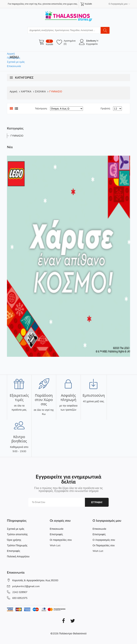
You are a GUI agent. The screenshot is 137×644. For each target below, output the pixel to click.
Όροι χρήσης (14, 540)
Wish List (55, 545)
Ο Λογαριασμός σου (104, 540)
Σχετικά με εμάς (16, 62)
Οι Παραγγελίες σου (104, 545)
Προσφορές (14, 58)
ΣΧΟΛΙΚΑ (40, 92)
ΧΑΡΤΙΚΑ (26, 92)
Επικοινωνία (14, 66)
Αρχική (11, 54)
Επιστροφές (14, 551)
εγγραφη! (97, 502)
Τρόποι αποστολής (17, 534)
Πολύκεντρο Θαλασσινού (73, 634)
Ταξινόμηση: (41, 109)
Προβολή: (106, 109)
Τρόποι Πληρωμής (17, 545)
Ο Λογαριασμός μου (119, 4)
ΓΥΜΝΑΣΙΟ (56, 92)
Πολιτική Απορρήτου (18, 557)
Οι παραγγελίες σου (61, 540)
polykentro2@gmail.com (26, 586)
